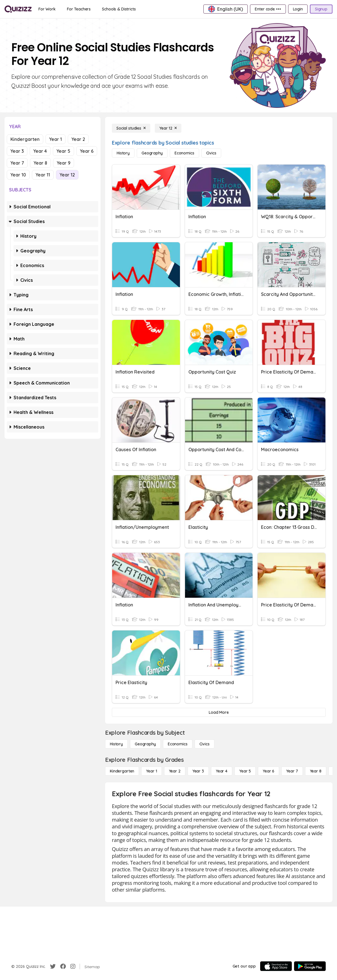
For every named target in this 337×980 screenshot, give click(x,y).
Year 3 (17, 151)
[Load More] (219, 712)
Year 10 (18, 175)
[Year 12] (168, 128)
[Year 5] (245, 771)
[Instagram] (73, 966)
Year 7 (17, 163)
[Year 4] (222, 771)
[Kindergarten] (122, 771)
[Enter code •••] (268, 9)
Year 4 (40, 151)
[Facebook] (63, 966)
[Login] (298, 9)
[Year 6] (268, 771)
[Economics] (184, 153)
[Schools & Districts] (119, 9)
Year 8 (40, 163)
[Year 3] (198, 771)
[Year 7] (292, 771)
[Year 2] (175, 771)
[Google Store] (310, 966)
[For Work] (47, 9)
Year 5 (63, 151)
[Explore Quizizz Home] (18, 9)
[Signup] (321, 9)
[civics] (211, 153)
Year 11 (43, 175)
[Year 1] (151, 771)
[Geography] (152, 153)
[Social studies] (131, 128)
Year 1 (56, 139)
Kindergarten (25, 139)
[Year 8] (316, 771)
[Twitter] (53, 966)
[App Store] (276, 966)
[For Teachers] (79, 9)
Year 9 (64, 163)
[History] (123, 153)
